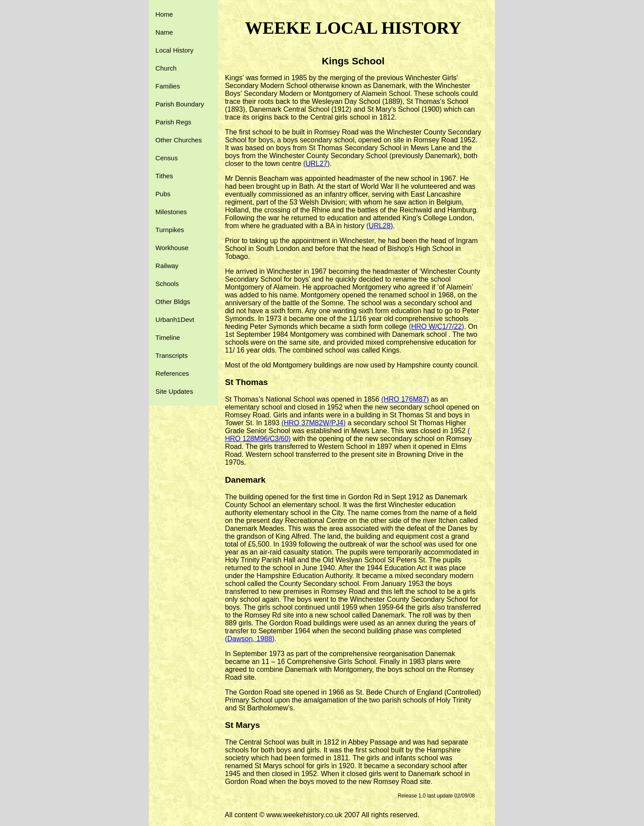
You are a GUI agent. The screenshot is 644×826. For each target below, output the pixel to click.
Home (164, 14)
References (172, 373)
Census (167, 158)
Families (168, 86)
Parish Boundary (180, 104)
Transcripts (172, 355)
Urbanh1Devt (175, 319)
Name (164, 32)
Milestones (171, 212)
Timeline (168, 337)
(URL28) (379, 226)
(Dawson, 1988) (249, 639)
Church (166, 68)
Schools (167, 284)
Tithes (164, 176)
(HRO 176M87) (405, 399)
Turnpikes (170, 230)
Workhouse (172, 248)
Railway (167, 266)
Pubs (163, 194)
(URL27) (316, 164)
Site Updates (174, 391)
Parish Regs (173, 122)
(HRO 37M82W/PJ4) (313, 423)
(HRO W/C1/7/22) (436, 327)
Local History (175, 50)
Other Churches (179, 140)
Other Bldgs (173, 302)
